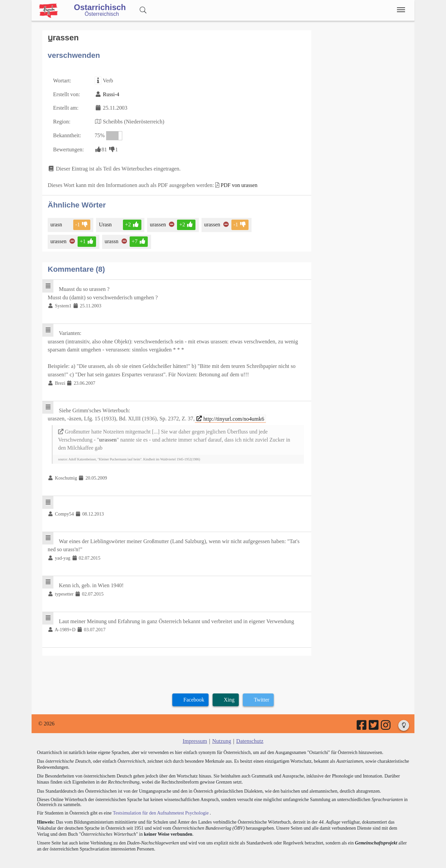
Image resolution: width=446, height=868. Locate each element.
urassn (111, 239)
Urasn (105, 222)
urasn (57, 222)
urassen (157, 222)
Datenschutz (249, 733)
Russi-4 (110, 94)
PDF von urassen (236, 183)
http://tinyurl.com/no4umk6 (227, 413)
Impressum (195, 733)
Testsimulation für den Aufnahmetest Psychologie (160, 805)
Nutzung (221, 733)
